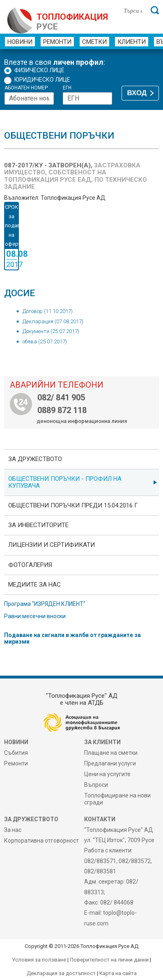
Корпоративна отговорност (41, 841)
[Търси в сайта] (133, 10)
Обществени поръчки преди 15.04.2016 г (73, 505)
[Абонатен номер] (29, 98)
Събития (16, 753)
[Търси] (155, 10)
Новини (20, 42)
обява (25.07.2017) (45, 342)
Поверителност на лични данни (109, 960)
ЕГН (67, 88)
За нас (13, 830)
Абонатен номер (26, 88)
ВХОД (137, 93)
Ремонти (57, 42)
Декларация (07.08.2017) (53, 321)
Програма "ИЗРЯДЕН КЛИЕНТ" (45, 604)
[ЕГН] (87, 98)
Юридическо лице (42, 80)
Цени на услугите (107, 774)
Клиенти (132, 42)
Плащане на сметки (111, 753)
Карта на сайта (118, 973)
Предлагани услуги (110, 763)
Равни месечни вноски (35, 616)
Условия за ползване (39, 960)
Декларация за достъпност (61, 973)
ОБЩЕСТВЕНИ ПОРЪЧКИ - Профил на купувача (65, 482)
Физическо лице (39, 70)
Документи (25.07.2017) (51, 331)
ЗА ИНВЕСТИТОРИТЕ (38, 525)
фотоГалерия (30, 565)
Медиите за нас (34, 585)
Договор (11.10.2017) (48, 311)
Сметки (94, 42)
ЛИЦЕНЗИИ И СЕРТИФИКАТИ (52, 545)
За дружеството (35, 459)
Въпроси (96, 785)
